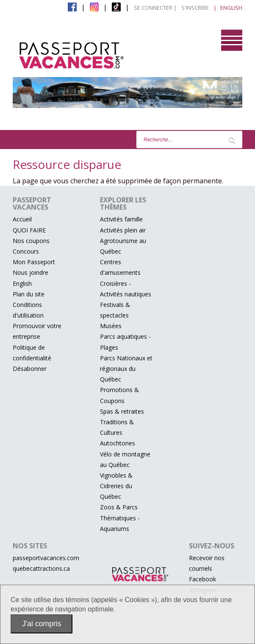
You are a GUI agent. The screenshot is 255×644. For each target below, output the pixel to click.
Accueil (22, 219)
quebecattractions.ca (41, 568)
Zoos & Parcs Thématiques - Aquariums (120, 518)
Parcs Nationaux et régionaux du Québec (126, 369)
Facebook (202, 579)
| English (228, 8)
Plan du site (29, 294)
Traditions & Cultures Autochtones (118, 433)
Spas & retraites (122, 411)
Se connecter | (155, 8)
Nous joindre (30, 272)
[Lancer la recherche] (232, 140)
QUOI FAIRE (29, 230)
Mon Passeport (34, 262)
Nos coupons (31, 241)
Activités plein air (123, 230)
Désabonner (30, 369)
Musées (111, 326)
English (22, 283)
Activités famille (121, 219)
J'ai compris (42, 624)
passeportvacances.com (46, 558)
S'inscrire (195, 8)
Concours (26, 251)
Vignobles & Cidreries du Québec (116, 486)
